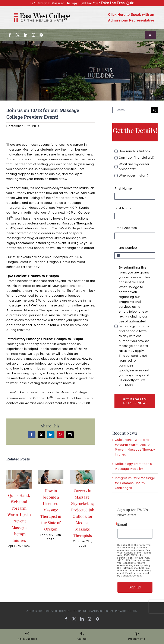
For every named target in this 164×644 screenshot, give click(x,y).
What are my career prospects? (134, 167)
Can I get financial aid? (137, 158)
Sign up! (135, 587)
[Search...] (132, 110)
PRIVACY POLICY (126, 611)
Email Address (126, 228)
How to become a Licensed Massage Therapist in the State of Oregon (51, 510)
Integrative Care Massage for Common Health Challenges (135, 483)
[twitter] (18, 35)
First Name (123, 189)
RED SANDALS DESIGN (98, 611)
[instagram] (34, 35)
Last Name (123, 208)
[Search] (154, 110)
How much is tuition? (135, 151)
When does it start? (134, 176)
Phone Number (126, 248)
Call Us (82, 636)
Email (122, 525)
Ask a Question (27, 636)
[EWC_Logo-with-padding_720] (42, 10)
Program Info (137, 636)
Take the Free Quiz (117, 3)
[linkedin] (26, 35)
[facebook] (10, 35)
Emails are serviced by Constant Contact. (133, 574)
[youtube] (41, 35)
